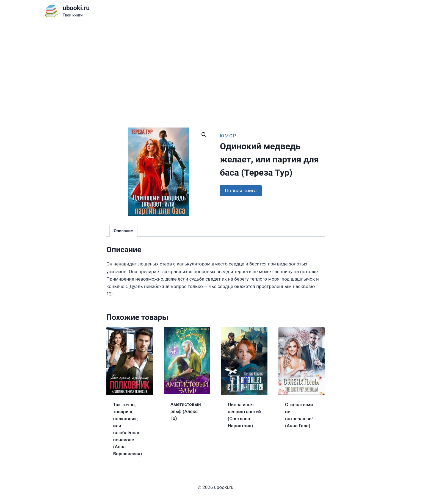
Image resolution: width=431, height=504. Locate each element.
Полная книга (241, 191)
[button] (204, 135)
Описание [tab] (123, 231)
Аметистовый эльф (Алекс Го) (186, 411)
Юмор (228, 136)
